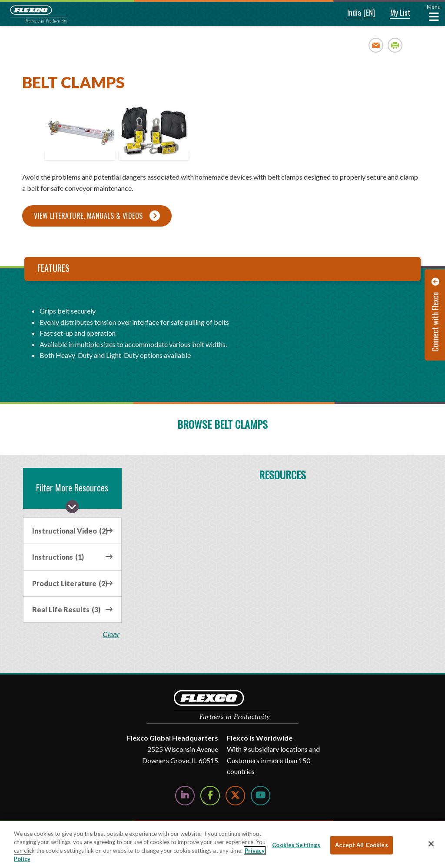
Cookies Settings (296, 845)
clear (111, 635)
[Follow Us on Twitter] (235, 796)
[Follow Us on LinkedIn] (185, 796)
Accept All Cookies (361, 845)
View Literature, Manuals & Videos (88, 216)
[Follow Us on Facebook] (210, 796)
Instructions (58, 557)
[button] (348, 13)
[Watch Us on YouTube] (261, 796)
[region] (222, 845)
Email (376, 45)
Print (395, 45)
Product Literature (70, 583)
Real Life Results (66, 609)
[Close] (431, 844)
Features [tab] (53, 268)
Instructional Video (70, 531)
